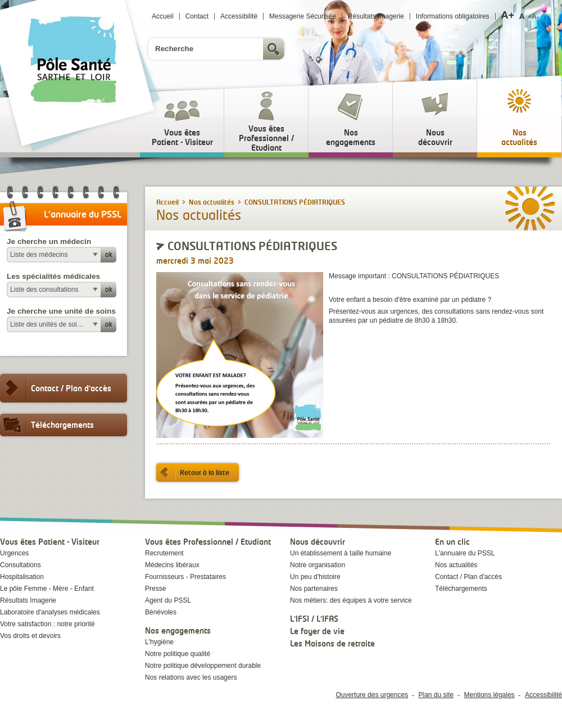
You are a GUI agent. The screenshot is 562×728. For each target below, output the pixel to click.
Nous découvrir (318, 542)
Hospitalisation (22, 577)
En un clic (452, 542)
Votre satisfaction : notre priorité (47, 624)
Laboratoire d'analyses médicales (50, 612)
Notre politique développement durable (203, 666)
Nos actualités (212, 202)
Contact (197, 16)
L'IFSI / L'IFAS (314, 619)
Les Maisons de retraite (332, 643)
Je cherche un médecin (49, 241)
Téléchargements (47, 425)
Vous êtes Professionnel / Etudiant (208, 542)
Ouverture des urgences (372, 695)
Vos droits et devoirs (30, 636)
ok (109, 254)
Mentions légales (490, 695)
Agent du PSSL (168, 600)
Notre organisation (318, 565)
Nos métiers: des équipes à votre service (351, 600)
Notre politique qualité (178, 654)
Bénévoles (161, 612)
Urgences (14, 553)
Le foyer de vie (317, 631)
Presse (155, 589)
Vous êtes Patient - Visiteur (50, 542)
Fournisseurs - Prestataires (185, 577)
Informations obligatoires (453, 16)
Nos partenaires (314, 589)
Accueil (163, 16)
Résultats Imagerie (376, 16)
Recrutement (164, 553)
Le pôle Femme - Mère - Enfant (47, 589)
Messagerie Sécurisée (303, 16)
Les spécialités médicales (53, 276)
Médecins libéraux (172, 565)
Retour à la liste (193, 472)
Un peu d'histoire (315, 577)
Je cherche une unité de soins (61, 311)
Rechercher (275, 49)
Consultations (21, 565)
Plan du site (436, 695)
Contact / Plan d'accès (56, 388)
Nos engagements (178, 630)
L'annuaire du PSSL (465, 553)
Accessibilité (239, 16)
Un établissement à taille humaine (341, 553)
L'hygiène (159, 642)
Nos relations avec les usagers (191, 677)
